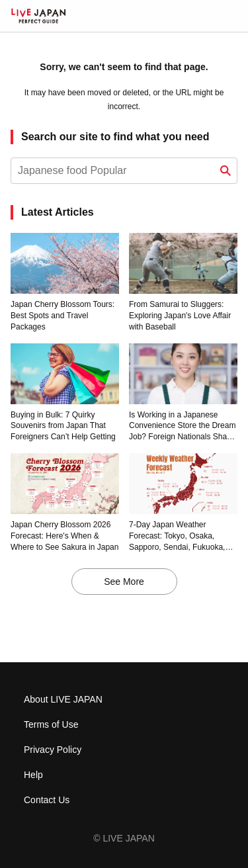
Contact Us (47, 800)
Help (33, 775)
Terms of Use (51, 724)
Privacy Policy (53, 750)
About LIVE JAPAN (63, 699)
